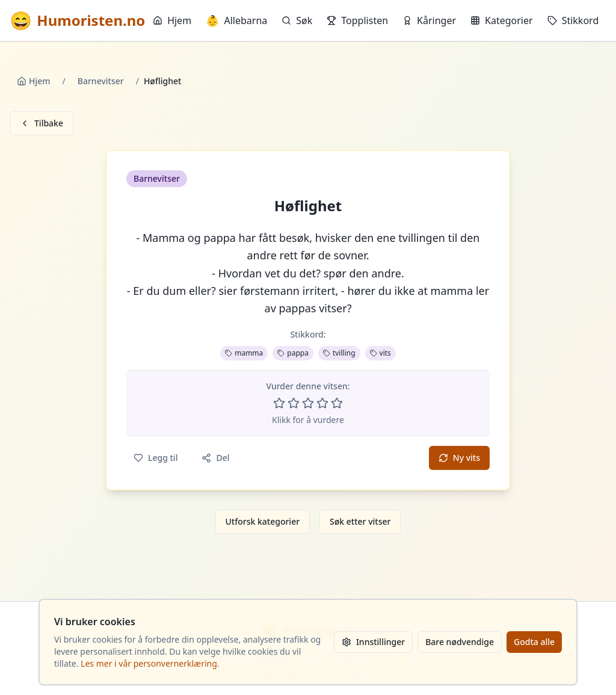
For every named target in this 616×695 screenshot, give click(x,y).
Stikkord (573, 20)
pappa (293, 353)
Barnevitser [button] (157, 178)
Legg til (156, 458)
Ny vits (459, 458)
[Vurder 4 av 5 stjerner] (322, 403)
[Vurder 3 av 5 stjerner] (308, 403)
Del (215, 458)
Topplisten (357, 20)
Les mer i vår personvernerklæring (149, 663)
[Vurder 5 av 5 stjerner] (337, 403)
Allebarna (236, 20)
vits (380, 353)
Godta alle (534, 642)
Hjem (172, 20)
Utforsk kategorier (263, 521)
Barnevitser (101, 81)
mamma (244, 353)
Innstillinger (373, 642)
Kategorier (502, 20)
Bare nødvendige (460, 642)
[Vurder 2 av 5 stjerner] (294, 403)
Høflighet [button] (308, 206)
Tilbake (42, 123)
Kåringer (429, 20)
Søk (297, 20)
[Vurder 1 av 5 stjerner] (279, 403)
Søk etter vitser (360, 521)
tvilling (339, 353)
